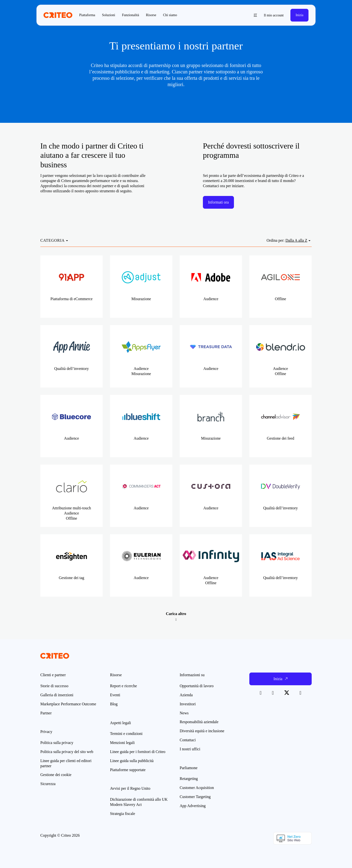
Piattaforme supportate (128, 770)
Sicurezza (48, 784)
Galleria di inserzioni (57, 695)
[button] (245, 15)
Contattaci (188, 740)
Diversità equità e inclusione (202, 731)
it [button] (255, 15)
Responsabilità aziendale (199, 722)
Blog (114, 704)
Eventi (115, 695)
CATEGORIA (53, 240)
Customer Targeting (195, 797)
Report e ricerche (123, 686)
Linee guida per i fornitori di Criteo (138, 752)
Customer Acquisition (197, 788)
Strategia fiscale (123, 814)
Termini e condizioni (126, 734)
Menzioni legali (122, 743)
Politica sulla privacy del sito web (67, 752)
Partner (46, 713)
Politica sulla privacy (57, 743)
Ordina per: (275, 240)
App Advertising (193, 806)
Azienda (186, 695)
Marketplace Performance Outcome (68, 704)
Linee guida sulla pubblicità (132, 761)
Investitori (188, 704)
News (184, 713)
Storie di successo (54, 686)
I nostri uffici (190, 749)
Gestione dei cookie (56, 775)
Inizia (299, 15)
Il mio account (274, 15)
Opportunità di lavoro (197, 686)
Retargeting (189, 779)
